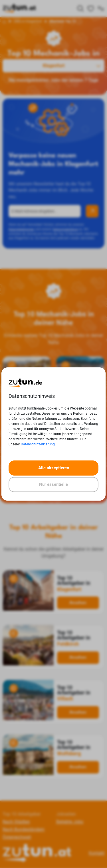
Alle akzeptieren (54, 468)
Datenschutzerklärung (38, 444)
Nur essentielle (53, 484)
